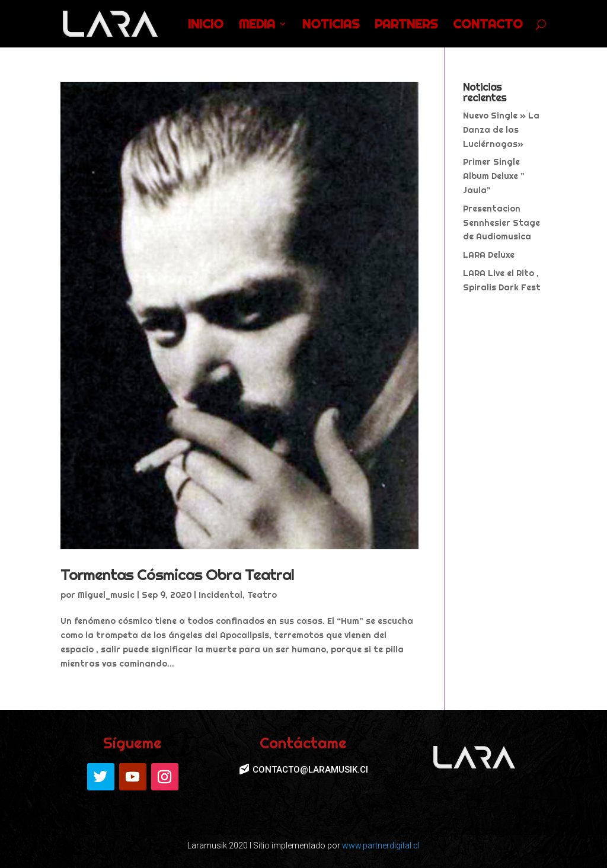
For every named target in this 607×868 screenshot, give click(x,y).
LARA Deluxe (489, 255)
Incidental (221, 595)
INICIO (206, 25)
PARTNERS (406, 25)
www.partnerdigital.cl (381, 845)
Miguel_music (106, 595)
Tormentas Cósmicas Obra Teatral (177, 574)
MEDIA (257, 25)
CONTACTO (488, 25)
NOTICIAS (331, 25)
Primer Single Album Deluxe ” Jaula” (494, 176)
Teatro (262, 595)
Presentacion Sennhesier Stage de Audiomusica (501, 223)
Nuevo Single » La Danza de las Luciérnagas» (501, 130)
